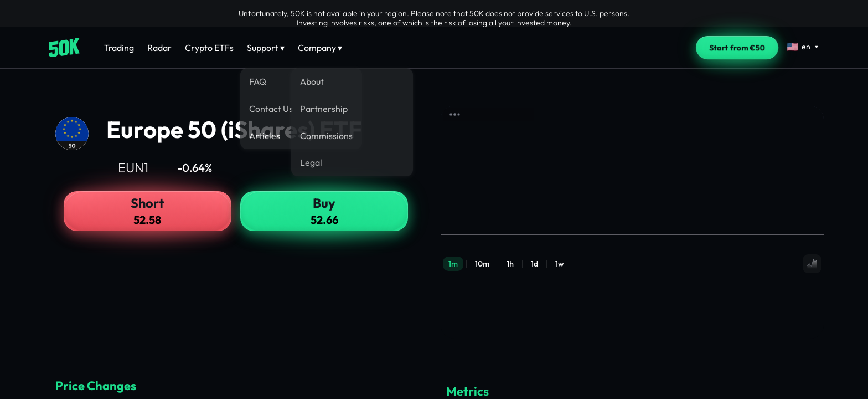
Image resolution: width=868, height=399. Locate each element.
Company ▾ (320, 48)
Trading (119, 48)
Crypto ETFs (209, 48)
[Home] (64, 48)
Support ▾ (266, 48)
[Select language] (803, 47)
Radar (159, 48)
